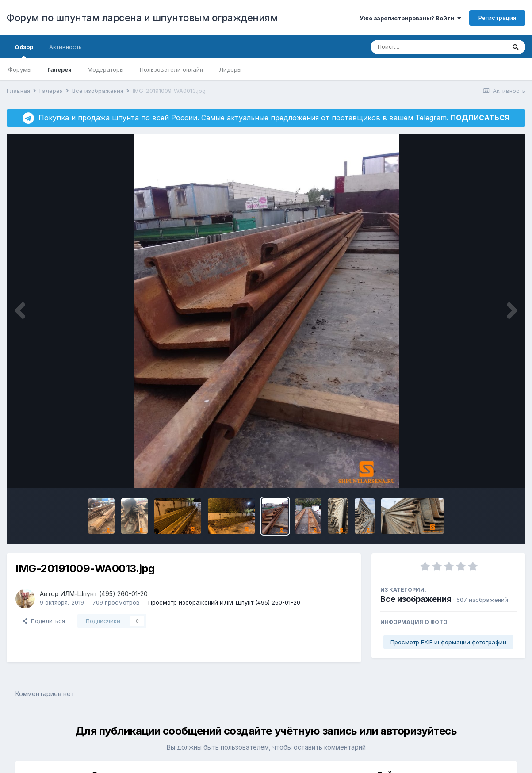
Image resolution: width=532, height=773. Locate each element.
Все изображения (416, 599)
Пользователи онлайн (171, 69)
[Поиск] (421, 47)
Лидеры (230, 69)
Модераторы (106, 69)
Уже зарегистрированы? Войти (410, 18)
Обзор (24, 51)
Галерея (59, 69)
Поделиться (44, 621)
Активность (65, 47)
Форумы (20, 69)
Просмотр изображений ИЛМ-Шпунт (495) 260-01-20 (224, 602)
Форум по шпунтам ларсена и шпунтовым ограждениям (142, 18)
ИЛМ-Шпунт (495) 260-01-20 (104, 594)
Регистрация (497, 18)
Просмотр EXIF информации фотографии (448, 642)
